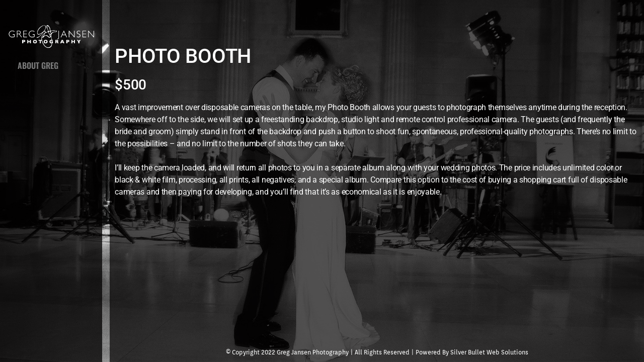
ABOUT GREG (38, 65)
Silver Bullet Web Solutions (489, 352)
